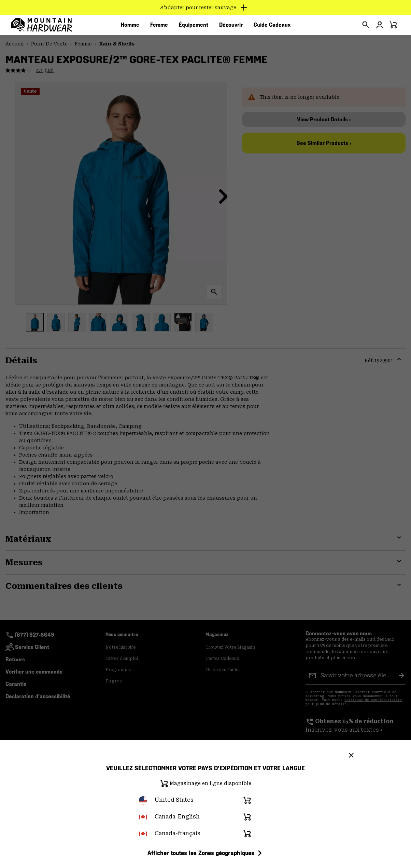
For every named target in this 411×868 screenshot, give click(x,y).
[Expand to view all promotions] (206, 8)
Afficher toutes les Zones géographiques (206, 853)
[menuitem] (130, 27)
